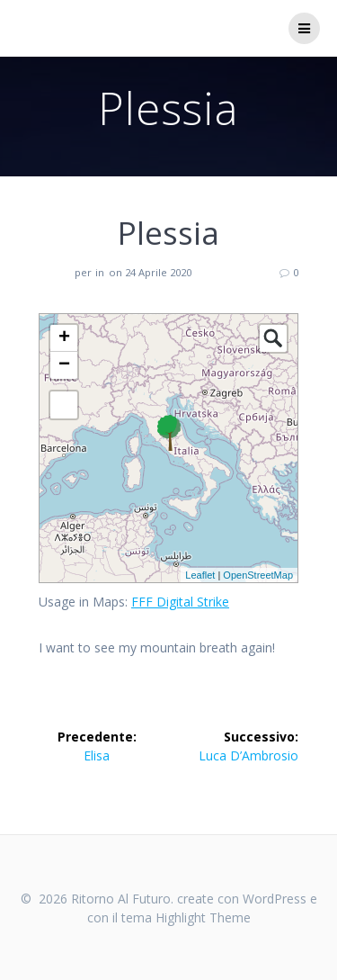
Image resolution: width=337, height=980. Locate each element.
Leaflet (200, 575)
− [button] (64, 365)
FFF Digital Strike (180, 602)
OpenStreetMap (258, 575)
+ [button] (64, 338)
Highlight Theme (203, 917)
